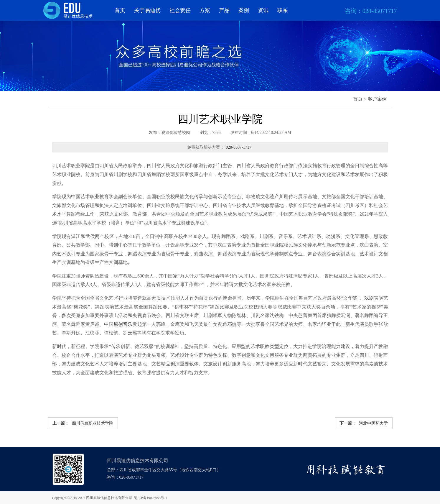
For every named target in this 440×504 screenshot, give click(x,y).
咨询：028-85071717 (125, 477)
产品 (224, 10)
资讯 (263, 10)
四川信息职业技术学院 (83, 423)
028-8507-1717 (238, 147)
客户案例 (377, 99)
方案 (205, 10)
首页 (120, 10)
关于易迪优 (147, 10)
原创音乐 (123, 324)
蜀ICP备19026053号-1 (150, 498)
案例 (244, 10)
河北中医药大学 (364, 423)
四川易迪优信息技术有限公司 (109, 498)
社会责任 (180, 10)
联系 (283, 10)
